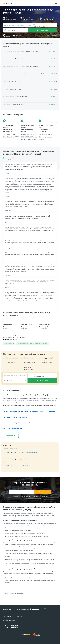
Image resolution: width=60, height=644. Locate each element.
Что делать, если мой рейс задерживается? (17, 423)
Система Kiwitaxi (7, 609)
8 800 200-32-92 (8, 465)
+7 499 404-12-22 (26, 465)
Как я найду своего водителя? (12, 429)
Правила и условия (32, 639)
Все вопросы (11, 436)
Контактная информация (9, 620)
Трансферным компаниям (23, 609)
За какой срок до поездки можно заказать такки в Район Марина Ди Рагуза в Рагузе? (30, 411)
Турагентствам (20, 613)
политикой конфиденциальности (34, 498)
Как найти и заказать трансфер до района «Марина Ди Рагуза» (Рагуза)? (26, 395)
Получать (43, 492)
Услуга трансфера (7, 613)
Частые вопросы (7, 617)
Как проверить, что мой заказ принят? (15, 417)
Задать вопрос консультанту (30, 452)
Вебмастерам (20, 617)
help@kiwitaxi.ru (11, 452)
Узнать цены (42, 30)
